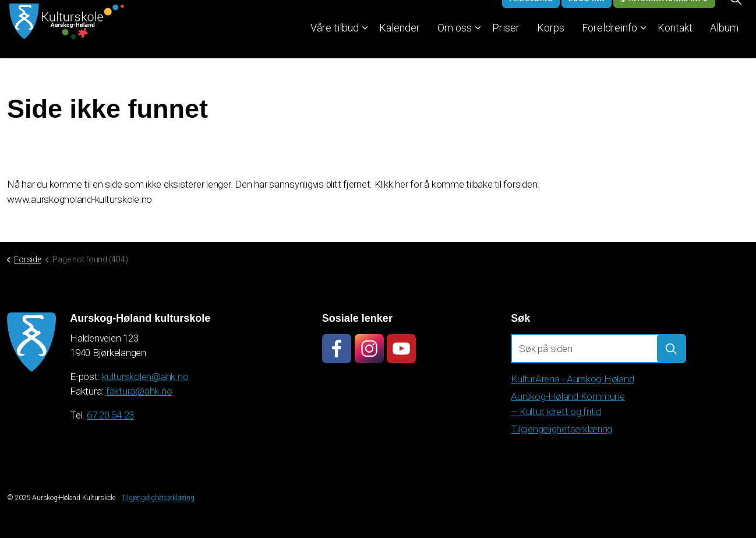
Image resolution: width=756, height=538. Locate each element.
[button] (31, 342)
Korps (551, 43)
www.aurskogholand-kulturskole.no (80, 199)
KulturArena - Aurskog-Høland (572, 379)
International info (664, 15)
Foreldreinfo (610, 43)
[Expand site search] (736, 15)
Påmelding (531, 15)
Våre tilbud (335, 43)
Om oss (455, 43)
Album (724, 43)
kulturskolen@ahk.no (145, 377)
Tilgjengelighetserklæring (561, 429)
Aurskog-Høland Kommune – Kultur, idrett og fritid (568, 404)
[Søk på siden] (598, 349)
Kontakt (675, 43)
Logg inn (587, 15)
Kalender (400, 43)
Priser (506, 43)
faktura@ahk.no (139, 391)
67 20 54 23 (110, 415)
